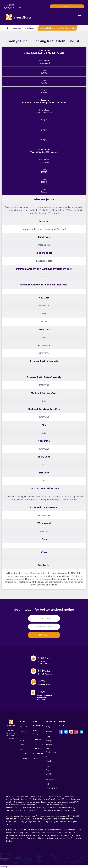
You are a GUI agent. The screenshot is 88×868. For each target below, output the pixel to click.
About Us (23, 727)
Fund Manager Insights (49, 741)
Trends (49, 732)
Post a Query (44, 635)
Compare (23, 759)
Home (22, 722)
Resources (16, 28)
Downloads (51, 779)
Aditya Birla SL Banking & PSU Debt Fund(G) (58, 28)
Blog (48, 727)
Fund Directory (30, 28)
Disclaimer (37, 739)
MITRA (35, 759)
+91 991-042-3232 (12, 7)
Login (67, 6)
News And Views (48, 770)
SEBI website (38, 753)
